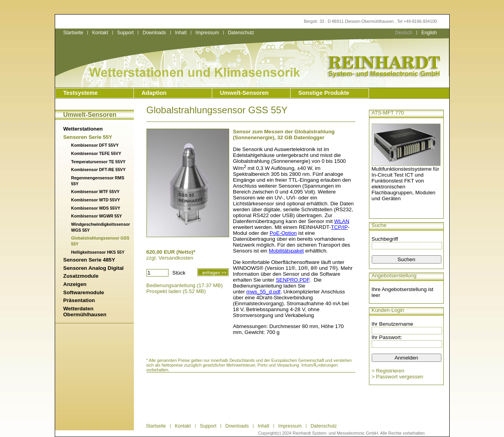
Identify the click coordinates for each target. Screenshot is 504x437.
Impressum (207, 33)
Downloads (154, 33)
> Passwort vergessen (398, 377)
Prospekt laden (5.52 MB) (176, 291)
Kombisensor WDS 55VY (96, 208)
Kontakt (100, 33)
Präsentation (79, 300)
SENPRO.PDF (292, 280)
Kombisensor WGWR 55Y (97, 216)
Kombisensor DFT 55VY (95, 145)
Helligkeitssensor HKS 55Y (98, 252)
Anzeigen (75, 284)
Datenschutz (241, 33)
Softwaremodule (84, 292)
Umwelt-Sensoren (245, 93)
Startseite (73, 33)
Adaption (154, 93)
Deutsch (404, 33)
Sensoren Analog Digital (94, 268)
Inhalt (181, 33)
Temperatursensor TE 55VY (98, 162)
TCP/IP (339, 227)
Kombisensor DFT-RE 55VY (99, 170)
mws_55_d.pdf (264, 292)
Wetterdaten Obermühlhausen (85, 312)
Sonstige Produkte (324, 93)
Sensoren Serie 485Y (89, 260)
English (429, 33)
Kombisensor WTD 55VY (96, 200)
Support (125, 33)
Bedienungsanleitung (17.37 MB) (185, 285)
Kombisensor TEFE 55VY (96, 153)
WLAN (342, 221)
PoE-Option (283, 233)
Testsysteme (81, 93)
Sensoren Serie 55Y (88, 137)
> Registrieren (388, 371)
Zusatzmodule (81, 276)
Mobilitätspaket (286, 251)
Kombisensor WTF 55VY (95, 192)
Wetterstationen (83, 129)
